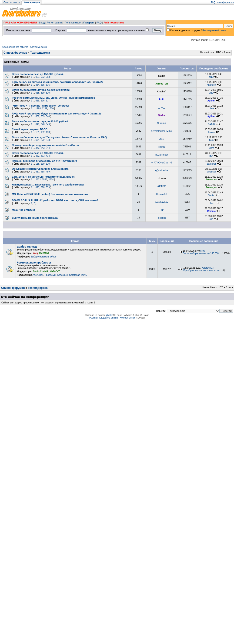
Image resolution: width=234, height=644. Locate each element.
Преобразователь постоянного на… (203, 270)
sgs (211, 219)
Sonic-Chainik (41, 272)
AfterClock (38, 275)
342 (38, 148)
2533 (45, 180)
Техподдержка (40, 53)
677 (38, 187)
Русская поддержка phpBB (104, 318)
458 (43, 172)
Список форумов (15, 53)
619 (43, 93)
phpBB (110, 315)
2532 (38, 180)
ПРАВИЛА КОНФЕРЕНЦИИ (20, 23)
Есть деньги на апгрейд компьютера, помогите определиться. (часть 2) (57, 82)
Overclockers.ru (12, 2)
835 (43, 85)
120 (48, 164)
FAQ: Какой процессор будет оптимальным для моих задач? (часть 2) (56, 114)
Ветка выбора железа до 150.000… (202, 253)
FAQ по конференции (222, 2)
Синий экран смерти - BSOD (30, 129)
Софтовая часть (78, 275)
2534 (51, 180)
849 (48, 124)
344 (48, 148)
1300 (51, 109)
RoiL (161, 99)
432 (38, 156)
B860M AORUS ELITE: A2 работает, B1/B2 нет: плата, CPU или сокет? (55, 200)
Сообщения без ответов (15, 47)
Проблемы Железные (56, 275)
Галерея (88, 23)
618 (38, 93)
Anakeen (211, 85)
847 (38, 124)
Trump (162, 147)
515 (38, 101)
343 (43, 148)
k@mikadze (162, 170)
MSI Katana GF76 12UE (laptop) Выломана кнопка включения (50, 194)
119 (43, 164)
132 (43, 132)
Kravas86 (161, 194)
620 (48, 93)
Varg (36, 253)
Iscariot (162, 218)
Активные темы (38, 47)
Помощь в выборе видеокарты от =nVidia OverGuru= (45, 145)
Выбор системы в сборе (43, 257)
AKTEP (162, 186)
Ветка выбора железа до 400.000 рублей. (38, 153)
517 (48, 101)
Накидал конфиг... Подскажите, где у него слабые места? (48, 185)
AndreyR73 (208, 268)
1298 (38, 109)
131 (38, 132)
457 (38, 172)
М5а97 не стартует (23, 210)
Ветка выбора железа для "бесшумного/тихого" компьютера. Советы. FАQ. (60, 137)
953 (48, 77)
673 (48, 140)
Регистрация (54, 23)
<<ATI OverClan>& (161, 163)
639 (43, 116)
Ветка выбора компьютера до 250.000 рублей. (41, 90)
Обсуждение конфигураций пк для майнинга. (40, 169)
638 (38, 116)
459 (48, 172)
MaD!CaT (44, 253)
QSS (162, 139)
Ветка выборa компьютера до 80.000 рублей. (40, 121)
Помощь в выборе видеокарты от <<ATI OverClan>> (45, 161)
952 (43, 77)
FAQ (99, 23)
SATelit (211, 124)
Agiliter (211, 101)
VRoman (211, 172)
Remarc (211, 211)
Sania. (211, 195)
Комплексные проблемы (34, 263)
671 (38, 140)
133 (48, 132)
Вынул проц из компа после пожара (35, 218)
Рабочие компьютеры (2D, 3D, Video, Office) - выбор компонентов (53, 98)
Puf (162, 210)
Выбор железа (27, 247)
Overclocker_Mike (162, 131)
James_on (162, 84)
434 (48, 156)
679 (48, 187)
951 (38, 77)
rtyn (211, 156)
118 (38, 164)
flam (211, 140)
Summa (162, 123)
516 (43, 101)
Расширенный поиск (214, 30)
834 (38, 85)
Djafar (162, 115)
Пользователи (73, 23)
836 (48, 85)
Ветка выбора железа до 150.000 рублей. (38, 74)
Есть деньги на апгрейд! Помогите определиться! (44, 177)
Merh (211, 148)
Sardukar (211, 164)
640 (48, 116)
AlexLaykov (161, 202)
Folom (211, 132)
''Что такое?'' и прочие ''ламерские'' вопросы (40, 106)
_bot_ (162, 107)
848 (43, 124)
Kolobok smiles (128, 318)
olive (211, 109)
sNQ (211, 77)
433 (43, 156)
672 (43, 140)
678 (43, 187)
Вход (42, 23)
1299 (45, 109)
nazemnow (162, 155)
